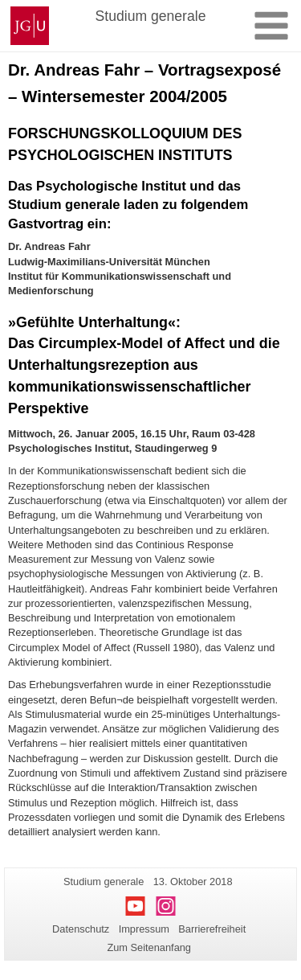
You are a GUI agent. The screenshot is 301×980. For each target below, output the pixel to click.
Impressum (144, 929)
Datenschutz (81, 929)
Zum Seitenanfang (149, 947)
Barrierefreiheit (212, 929)
